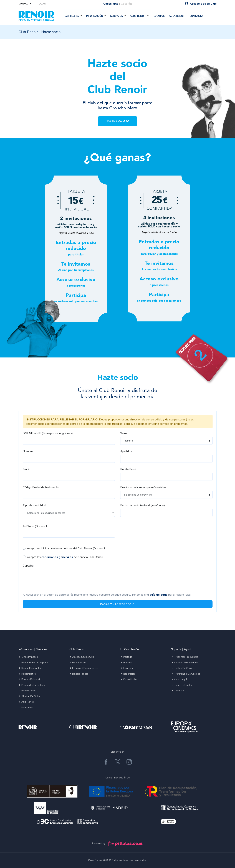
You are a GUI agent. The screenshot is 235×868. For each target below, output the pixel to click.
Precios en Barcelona (32, 685)
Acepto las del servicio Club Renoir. (65, 557)
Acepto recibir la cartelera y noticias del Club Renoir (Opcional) (66, 549)
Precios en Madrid (30, 680)
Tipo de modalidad (34, 506)
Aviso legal (179, 680)
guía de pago (159, 595)
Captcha (28, 566)
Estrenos (127, 668)
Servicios (117, 16)
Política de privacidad (185, 663)
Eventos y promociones (84, 668)
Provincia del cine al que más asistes (143, 488)
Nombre (28, 451)
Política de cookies (183, 668)
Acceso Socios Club (201, 4)
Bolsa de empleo (182, 685)
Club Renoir (139, 16)
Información (95, 16)
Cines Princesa (28, 657)
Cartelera (72, 16)
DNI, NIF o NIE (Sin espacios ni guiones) (48, 433)
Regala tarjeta (79, 674)
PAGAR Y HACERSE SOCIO (117, 604)
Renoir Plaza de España (33, 663)
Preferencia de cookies (186, 674)
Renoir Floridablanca (31, 668)
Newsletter (26, 708)
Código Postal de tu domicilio (41, 488)
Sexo (124, 433)
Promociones (27, 691)
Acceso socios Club (82, 657)
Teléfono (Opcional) (35, 526)
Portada (126, 657)
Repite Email (128, 469)
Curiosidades (129, 680)
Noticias (126, 663)
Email (26, 469)
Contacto (178, 691)
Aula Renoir (177, 16)
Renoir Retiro (27, 674)
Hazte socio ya (118, 122)
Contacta (197, 16)
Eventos (159, 16)
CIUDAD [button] (24, 4)
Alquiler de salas (29, 696)
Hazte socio (78, 663)
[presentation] (50, 576)
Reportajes (128, 674)
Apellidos (126, 451)
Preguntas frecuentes (185, 657)
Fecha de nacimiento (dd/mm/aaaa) (143, 506)
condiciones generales (57, 557)
